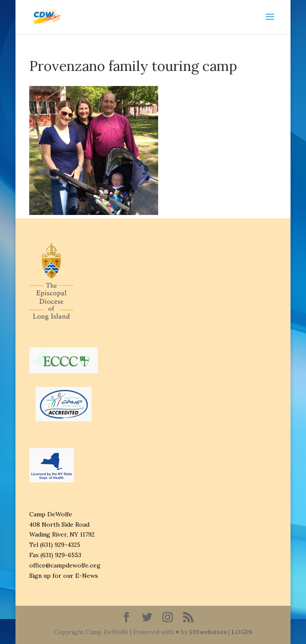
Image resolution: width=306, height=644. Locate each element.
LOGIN (242, 632)
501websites (208, 632)
